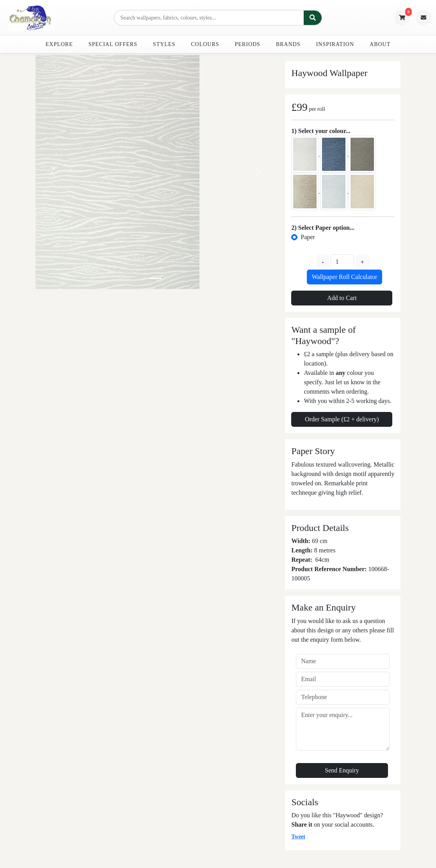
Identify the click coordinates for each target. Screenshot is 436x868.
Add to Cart (342, 298)
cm (326, 560)
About (380, 44)
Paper (308, 237)
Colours (205, 44)
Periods (248, 44)
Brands (288, 44)
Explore (59, 44)
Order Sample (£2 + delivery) (342, 419)
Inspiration (335, 44)
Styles (164, 44)
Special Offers (113, 44)
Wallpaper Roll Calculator (345, 277)
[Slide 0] (155, 278)
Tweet (298, 837)
